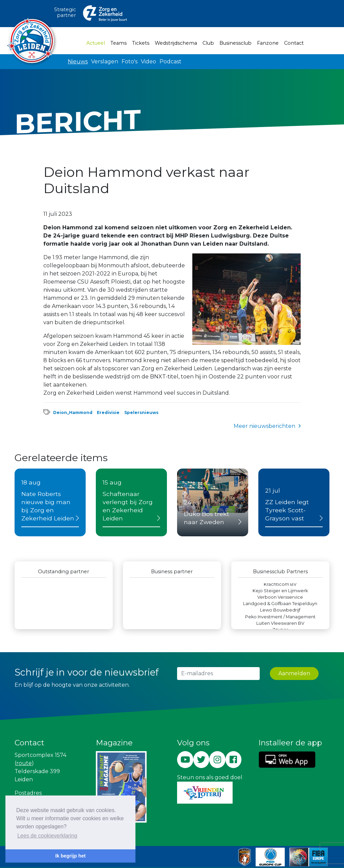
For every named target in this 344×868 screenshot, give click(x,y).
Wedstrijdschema (176, 43)
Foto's (130, 61)
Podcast (170, 61)
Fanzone (268, 43)
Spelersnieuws (141, 412)
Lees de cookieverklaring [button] (47, 836)
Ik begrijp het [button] (70, 856)
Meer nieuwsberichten (264, 426)
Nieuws (78, 61)
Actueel (97, 43)
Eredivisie (108, 412)
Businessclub (235, 43)
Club (208, 43)
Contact (294, 43)
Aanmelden (294, 673)
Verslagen (105, 61)
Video (148, 61)
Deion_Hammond (73, 412)
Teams (119, 43)
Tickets (141, 43)
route (24, 763)
